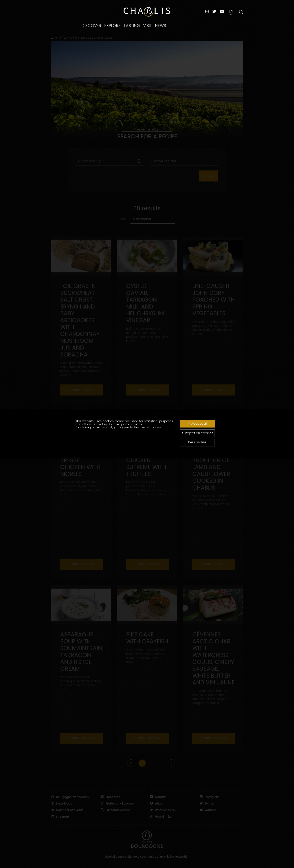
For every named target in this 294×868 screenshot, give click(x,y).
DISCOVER (91, 26)
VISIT (148, 26)
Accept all (198, 423)
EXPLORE (112, 26)
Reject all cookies (197, 433)
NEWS (160, 26)
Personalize (197, 443)
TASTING (132, 26)
